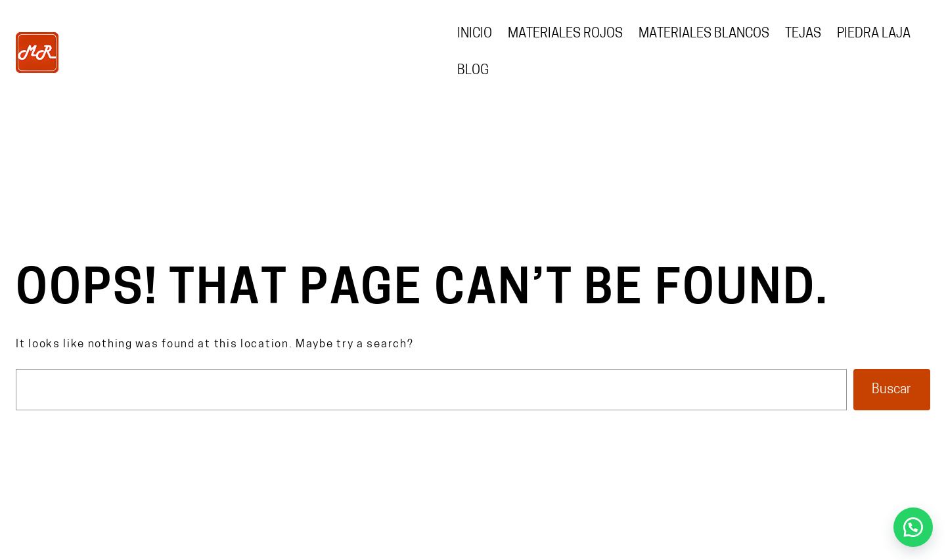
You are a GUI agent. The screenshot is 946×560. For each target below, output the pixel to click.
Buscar (891, 390)
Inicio (475, 34)
